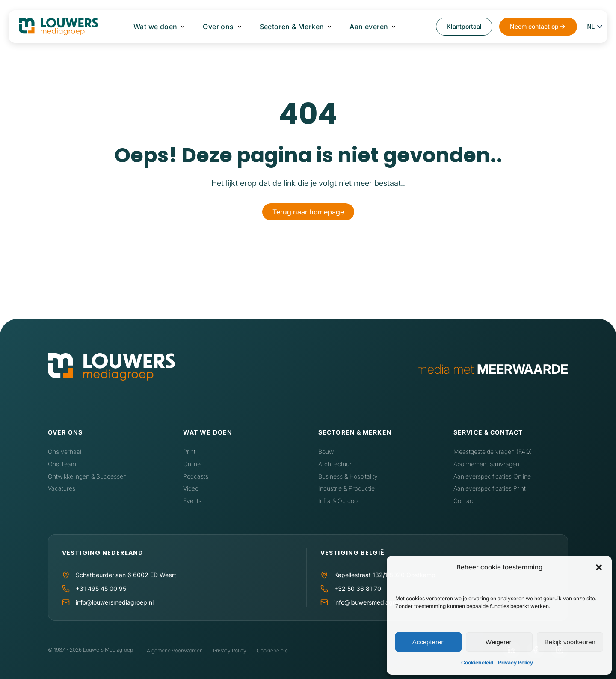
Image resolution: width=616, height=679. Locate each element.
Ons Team (62, 464)
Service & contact (488, 432)
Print (189, 451)
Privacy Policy (515, 663)
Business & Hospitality (348, 476)
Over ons (218, 27)
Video (191, 488)
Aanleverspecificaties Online (492, 476)
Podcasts (196, 476)
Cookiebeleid (477, 663)
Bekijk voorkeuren (570, 642)
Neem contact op (534, 26)
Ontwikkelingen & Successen (87, 476)
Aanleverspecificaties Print (490, 488)
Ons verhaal (65, 451)
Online (192, 464)
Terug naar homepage (308, 212)
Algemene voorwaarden (175, 651)
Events (192, 501)
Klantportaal (464, 26)
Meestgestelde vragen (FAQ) (493, 451)
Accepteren (429, 642)
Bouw (326, 451)
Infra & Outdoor (339, 501)
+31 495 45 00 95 (101, 588)
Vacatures (62, 488)
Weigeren (499, 642)
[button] (599, 567)
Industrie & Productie (346, 488)
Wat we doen (155, 27)
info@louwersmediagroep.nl (115, 602)
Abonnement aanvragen (486, 464)
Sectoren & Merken (292, 27)
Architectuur (335, 464)
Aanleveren (369, 27)
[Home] (111, 369)
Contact (464, 501)
